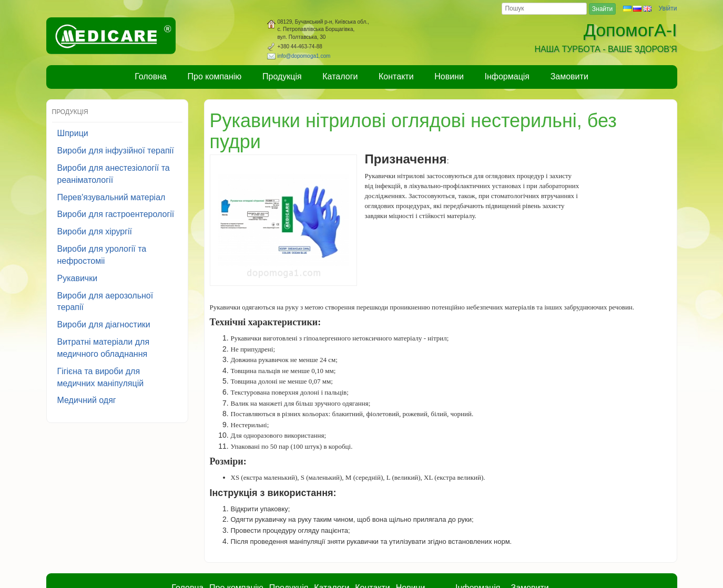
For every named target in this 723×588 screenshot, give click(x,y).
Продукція (282, 76)
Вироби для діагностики (104, 324)
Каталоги (340, 76)
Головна (151, 76)
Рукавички (78, 278)
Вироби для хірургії (95, 231)
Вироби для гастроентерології (116, 214)
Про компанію (215, 76)
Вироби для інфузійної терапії (116, 151)
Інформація (507, 76)
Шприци (73, 133)
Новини (449, 76)
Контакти (396, 76)
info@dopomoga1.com (304, 56)
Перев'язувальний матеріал (111, 197)
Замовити (569, 76)
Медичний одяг (87, 400)
